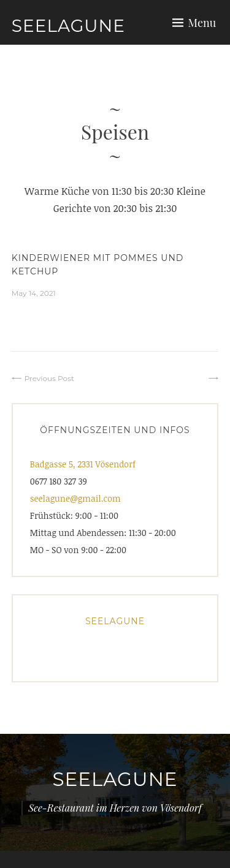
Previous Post (49, 378)
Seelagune (68, 26)
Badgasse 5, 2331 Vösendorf (83, 464)
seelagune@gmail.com (75, 498)
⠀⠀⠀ (197, 378)
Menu (202, 23)
